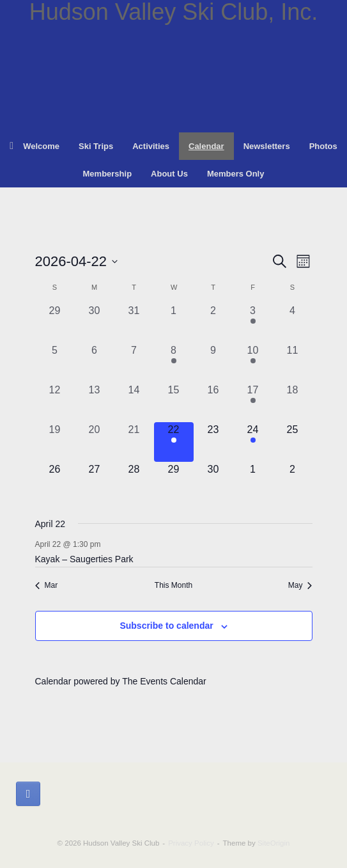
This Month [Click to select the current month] (173, 585)
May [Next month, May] (300, 585)
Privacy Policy (191, 843)
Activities (151, 146)
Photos (323, 146)
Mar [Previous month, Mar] (47, 585)
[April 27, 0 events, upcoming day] (95, 482)
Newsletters (267, 146)
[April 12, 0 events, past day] (55, 402)
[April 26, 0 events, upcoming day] (55, 482)
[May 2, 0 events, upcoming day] (293, 482)
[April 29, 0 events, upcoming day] (174, 482)
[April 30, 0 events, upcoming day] (213, 482)
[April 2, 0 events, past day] (213, 323)
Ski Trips (96, 146)
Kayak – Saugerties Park (84, 559)
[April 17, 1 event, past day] (253, 402)
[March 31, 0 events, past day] (134, 323)
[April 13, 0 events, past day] (95, 402)
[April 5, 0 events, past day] (55, 363)
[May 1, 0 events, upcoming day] (253, 482)
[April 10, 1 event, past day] (253, 363)
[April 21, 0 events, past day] (134, 442)
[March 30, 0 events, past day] (95, 323)
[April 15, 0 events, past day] (174, 402)
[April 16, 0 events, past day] (213, 402)
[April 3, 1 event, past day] (253, 323)
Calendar (206, 146)
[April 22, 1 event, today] (174, 442)
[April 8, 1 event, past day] (174, 363)
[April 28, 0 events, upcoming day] (134, 482)
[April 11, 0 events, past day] (293, 363)
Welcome (35, 146)
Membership (108, 174)
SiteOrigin (274, 843)
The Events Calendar (164, 681)
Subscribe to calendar (166, 626)
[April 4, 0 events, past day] (293, 323)
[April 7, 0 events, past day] (134, 363)
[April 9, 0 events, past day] (213, 363)
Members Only (236, 174)
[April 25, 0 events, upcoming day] (293, 442)
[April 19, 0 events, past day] (55, 442)
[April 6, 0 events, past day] (95, 363)
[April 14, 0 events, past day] (134, 402)
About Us (169, 174)
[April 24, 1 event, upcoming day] (253, 442)
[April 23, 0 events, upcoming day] (213, 442)
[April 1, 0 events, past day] (174, 323)
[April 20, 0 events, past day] (95, 442)
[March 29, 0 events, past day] (55, 323)
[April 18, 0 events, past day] (293, 402)
